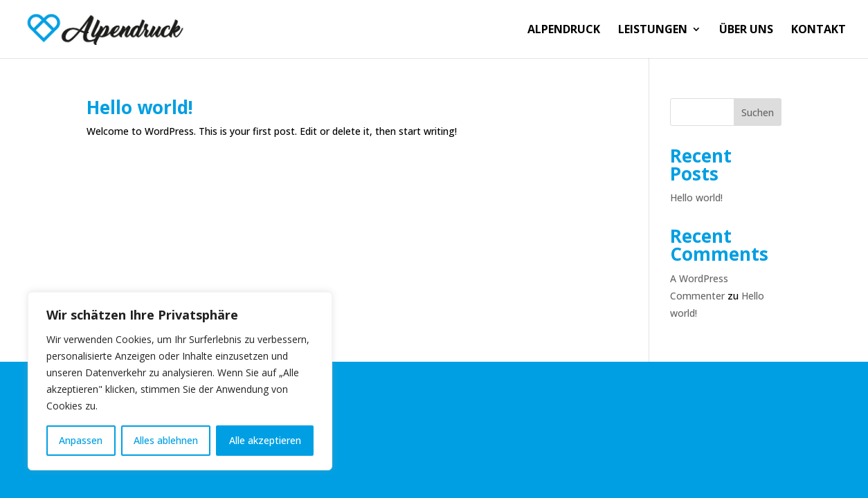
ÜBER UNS (746, 30)
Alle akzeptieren (265, 440)
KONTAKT (819, 30)
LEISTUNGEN (653, 30)
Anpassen (81, 440)
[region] (180, 381)
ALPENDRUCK (564, 30)
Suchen (758, 112)
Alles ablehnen (166, 440)
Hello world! (140, 107)
